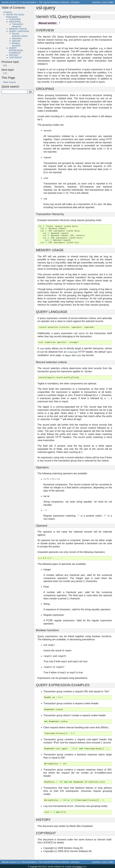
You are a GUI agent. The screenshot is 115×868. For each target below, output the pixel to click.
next (104, 2)
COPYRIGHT (15, 58)
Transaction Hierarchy (18, 25)
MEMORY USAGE (18, 29)
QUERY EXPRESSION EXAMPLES (16, 50)
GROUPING (15, 22)
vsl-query (75, 2)
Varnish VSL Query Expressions (15, 16)
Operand (16, 41)
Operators (17, 38)
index (111, 2)
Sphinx (79, 866)
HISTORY (14, 55)
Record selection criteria (20, 35)
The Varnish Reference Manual (54, 2)
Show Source (9, 82)
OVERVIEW (15, 19)
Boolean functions (16, 44)
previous (96, 2)
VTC (5, 73)
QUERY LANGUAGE (19, 31)
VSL (5, 65)
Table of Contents (13, 8)
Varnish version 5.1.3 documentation (19, 2)
